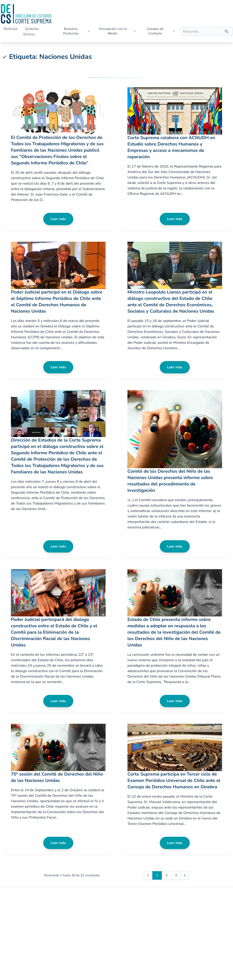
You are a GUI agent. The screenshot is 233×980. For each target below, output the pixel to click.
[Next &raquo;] (185, 875)
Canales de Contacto (161, 31)
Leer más (58, 219)
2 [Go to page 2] (167, 875)
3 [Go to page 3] (176, 875)
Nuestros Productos (77, 31)
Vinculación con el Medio (117, 31)
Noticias (11, 29)
